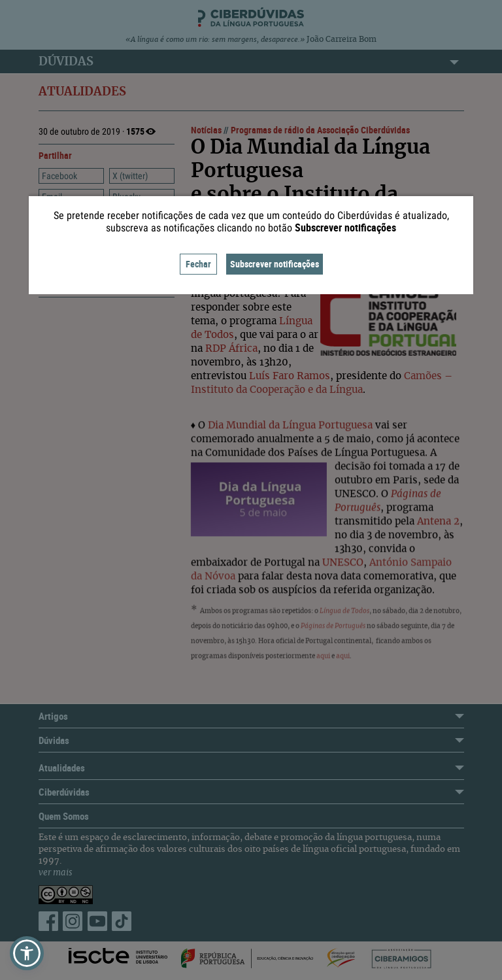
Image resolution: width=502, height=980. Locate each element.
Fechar (198, 264)
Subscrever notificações (275, 264)
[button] (27, 953)
